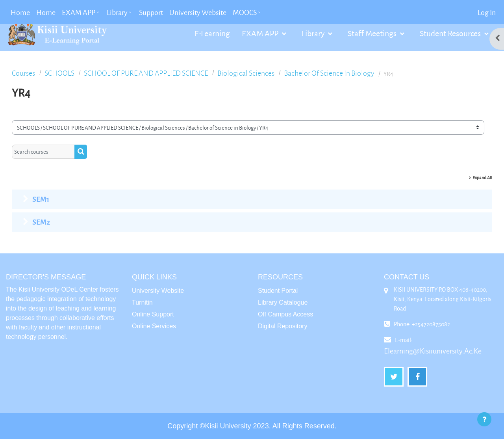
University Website (158, 291)
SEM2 (41, 222)
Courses (23, 73)
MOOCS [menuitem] (245, 12)
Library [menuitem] (117, 12)
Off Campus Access (285, 314)
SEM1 (41, 199)
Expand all (482, 178)
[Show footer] (484, 419)
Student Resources (451, 33)
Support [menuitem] (151, 12)
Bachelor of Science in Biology (329, 73)
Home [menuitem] (20, 12)
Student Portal (278, 291)
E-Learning (212, 33)
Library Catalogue (283, 302)
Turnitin (142, 302)
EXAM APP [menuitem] (79, 12)
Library (314, 33)
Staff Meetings (373, 33)
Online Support (153, 314)
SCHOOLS (59, 73)
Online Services (154, 326)
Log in (487, 12)
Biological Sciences (246, 73)
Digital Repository (283, 326)
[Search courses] (43, 152)
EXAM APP (261, 33)
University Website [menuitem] (198, 12)
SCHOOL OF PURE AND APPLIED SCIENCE (146, 73)
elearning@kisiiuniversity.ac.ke (433, 351)
